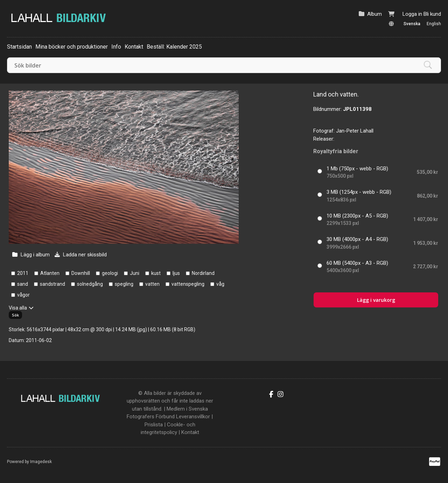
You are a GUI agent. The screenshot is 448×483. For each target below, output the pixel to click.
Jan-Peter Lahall (355, 131)
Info (116, 47)
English (434, 24)
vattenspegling (188, 284)
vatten (152, 284)
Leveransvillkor (193, 417)
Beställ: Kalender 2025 (174, 47)
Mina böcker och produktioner (72, 47)
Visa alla (18, 308)
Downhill (81, 273)
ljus (176, 273)
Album (374, 14)
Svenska (412, 24)
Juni (135, 273)
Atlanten (50, 273)
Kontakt (134, 47)
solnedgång (90, 284)
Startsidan (19, 47)
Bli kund (432, 14)
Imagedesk (41, 462)
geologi (110, 273)
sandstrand (52, 284)
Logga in (412, 14)
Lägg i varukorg (376, 300)
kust (156, 273)
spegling (124, 284)
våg (220, 284)
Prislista (154, 425)
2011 (23, 273)
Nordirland (203, 273)
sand (23, 284)
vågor (23, 295)
